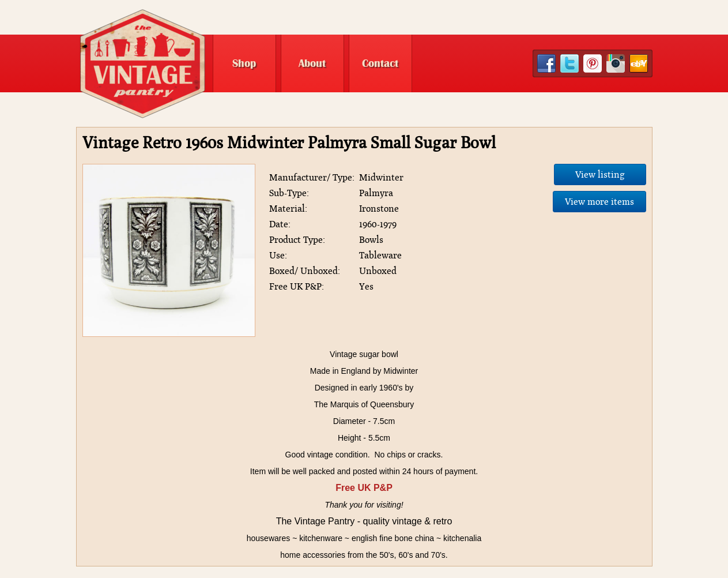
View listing (600, 174)
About (312, 63)
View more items (599, 202)
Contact (380, 63)
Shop (244, 63)
